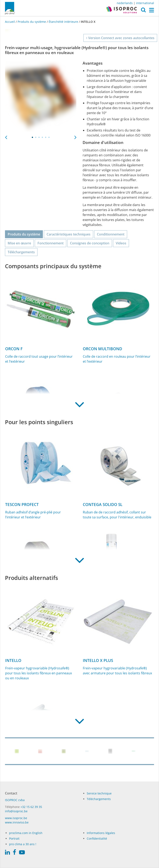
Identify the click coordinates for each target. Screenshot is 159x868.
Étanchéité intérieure (63, 22)
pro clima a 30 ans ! (23, 844)
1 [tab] (33, 137)
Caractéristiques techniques (69, 234)
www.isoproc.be (16, 818)
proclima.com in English (26, 833)
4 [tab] (42, 137)
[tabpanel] (41, 97)
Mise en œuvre (19, 243)
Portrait (14, 838)
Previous (6, 136)
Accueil (10, 22)
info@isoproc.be (16, 811)
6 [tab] (49, 137)
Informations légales (101, 833)
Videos (121, 243)
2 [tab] (36, 137)
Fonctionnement (51, 243)
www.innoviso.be (17, 822)
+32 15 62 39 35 (31, 807)
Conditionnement (111, 234)
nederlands (125, 3)
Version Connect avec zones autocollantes (120, 38)
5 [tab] (46, 137)
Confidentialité (97, 838)
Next (75, 136)
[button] (143, 11)
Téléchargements (21, 252)
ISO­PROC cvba (15, 800)
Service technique (99, 793)
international (145, 3)
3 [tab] (39, 137)
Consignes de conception (90, 243)
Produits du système (32, 22)
